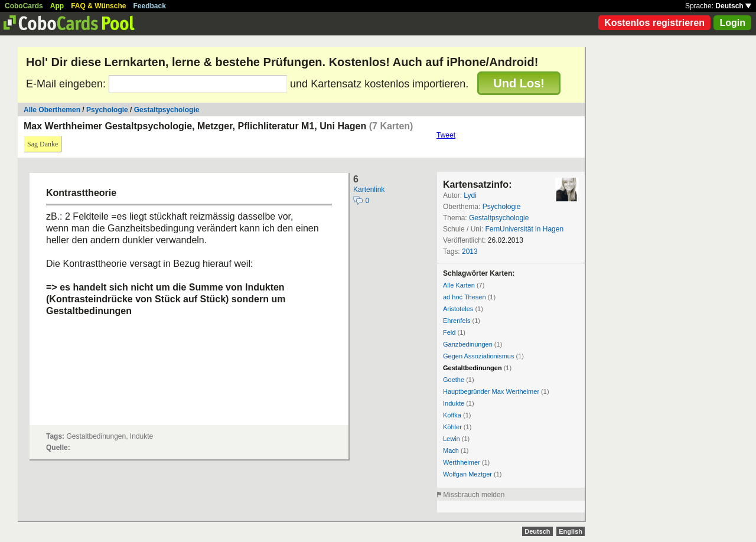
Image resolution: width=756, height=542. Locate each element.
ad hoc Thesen (465, 297)
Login (732, 23)
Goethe (454, 380)
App (57, 6)
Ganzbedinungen (468, 344)
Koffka (452, 415)
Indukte (454, 403)
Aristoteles (458, 309)
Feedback (150, 6)
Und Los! (519, 83)
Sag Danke (43, 144)
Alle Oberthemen (52, 110)
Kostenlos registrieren (654, 23)
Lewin (452, 439)
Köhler (452, 427)
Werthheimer (462, 462)
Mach (451, 450)
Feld (449, 332)
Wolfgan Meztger (467, 474)
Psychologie (107, 110)
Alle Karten (459, 285)
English (571, 531)
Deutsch (733, 6)
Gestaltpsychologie (167, 110)
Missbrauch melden (474, 495)
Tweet (446, 135)
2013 (470, 252)
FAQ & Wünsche (98, 6)
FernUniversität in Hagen (524, 229)
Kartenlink (369, 190)
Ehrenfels (457, 321)
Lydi (470, 195)
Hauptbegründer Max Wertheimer (491, 391)
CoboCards (24, 6)
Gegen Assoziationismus (478, 356)
